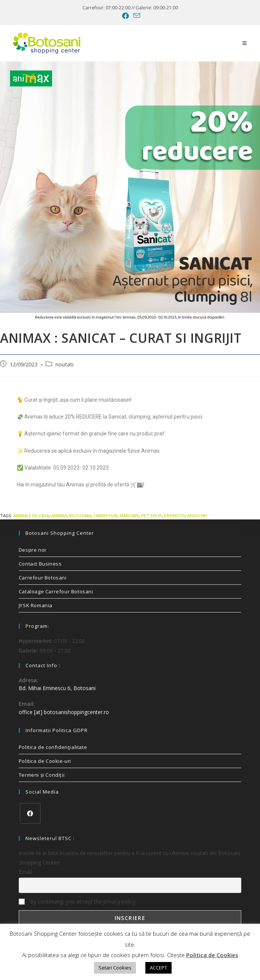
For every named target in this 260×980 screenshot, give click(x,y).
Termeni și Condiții (42, 775)
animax (59, 516)
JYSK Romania (36, 605)
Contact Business (40, 564)
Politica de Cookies (212, 955)
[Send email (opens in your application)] (136, 16)
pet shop (152, 516)
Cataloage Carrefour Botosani (56, 591)
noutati (64, 364)
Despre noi (32, 550)
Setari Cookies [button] (115, 968)
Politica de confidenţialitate (53, 747)
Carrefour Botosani (43, 578)
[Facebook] (30, 813)
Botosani (80, 516)
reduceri (197, 516)
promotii (175, 516)
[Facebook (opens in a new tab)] (126, 16)
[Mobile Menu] (245, 43)
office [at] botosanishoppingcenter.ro (64, 712)
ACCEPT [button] (158, 968)
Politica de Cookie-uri (45, 761)
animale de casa (31, 516)
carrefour (105, 516)
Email (25, 872)
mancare (129, 516)
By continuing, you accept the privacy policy (77, 901)
